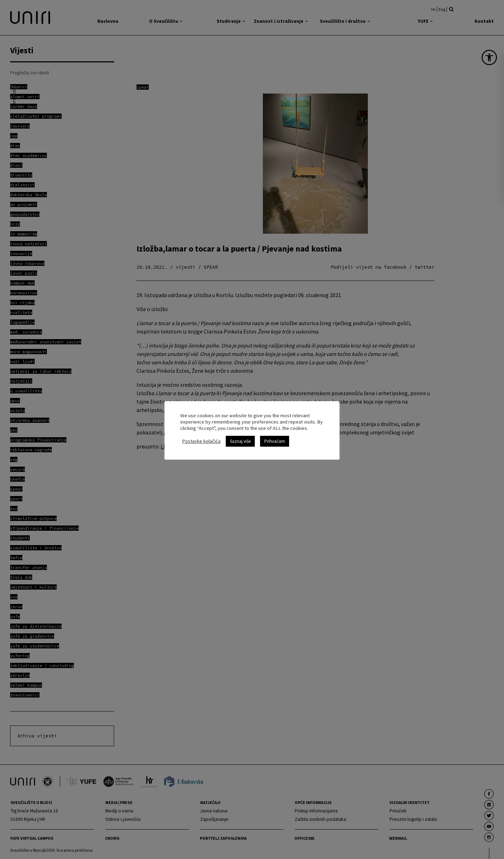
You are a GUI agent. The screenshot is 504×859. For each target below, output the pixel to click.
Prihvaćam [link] (275, 441)
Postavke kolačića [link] (201, 441)
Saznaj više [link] (240, 441)
